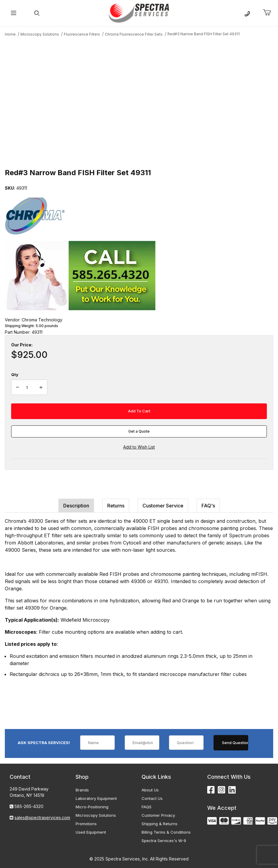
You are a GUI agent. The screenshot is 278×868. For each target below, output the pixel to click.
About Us (150, 790)
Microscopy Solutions (96, 815)
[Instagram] (222, 790)
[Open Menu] (13, 13)
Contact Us (152, 798)
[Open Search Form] (37, 13)
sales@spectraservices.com (42, 817)
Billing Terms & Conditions (166, 832)
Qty (15, 374)
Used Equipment (91, 832)
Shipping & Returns (159, 824)
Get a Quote (139, 431)
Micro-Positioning (92, 807)
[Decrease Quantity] (17, 387)
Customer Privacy (158, 815)
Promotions (86, 824)
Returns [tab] (116, 506)
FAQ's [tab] (208, 506)
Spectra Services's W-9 (164, 841)
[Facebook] (211, 790)
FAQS (147, 807)
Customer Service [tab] (163, 506)
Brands (82, 790)
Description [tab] (76, 506)
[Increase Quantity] (41, 387)
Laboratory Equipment (96, 798)
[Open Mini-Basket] (269, 13)
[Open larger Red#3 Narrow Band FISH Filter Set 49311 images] (139, 102)
